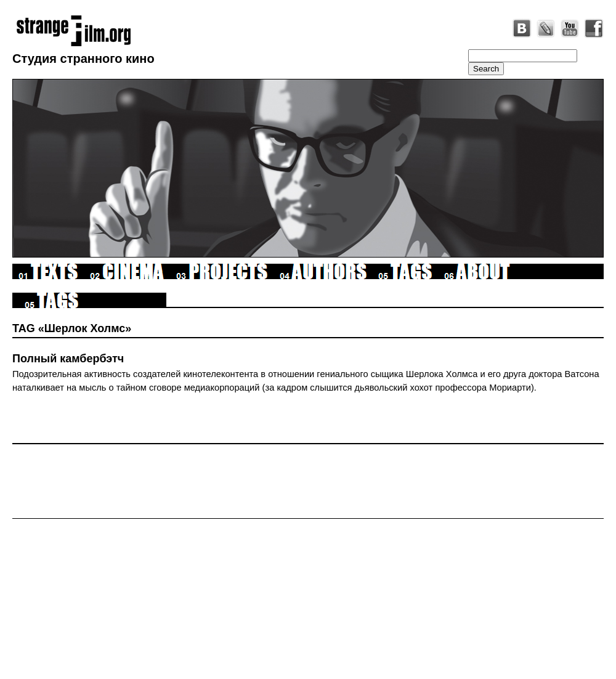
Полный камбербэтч (68, 359)
